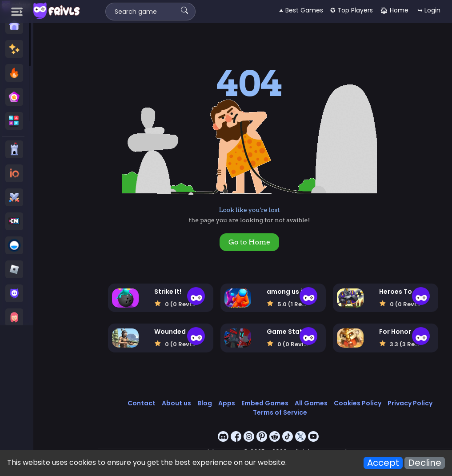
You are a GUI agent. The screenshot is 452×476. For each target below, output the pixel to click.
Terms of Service (280, 412)
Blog (205, 403)
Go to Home (249, 242)
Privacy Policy (410, 403)
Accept (383, 463)
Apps (227, 403)
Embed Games (265, 403)
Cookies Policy (358, 403)
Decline (425, 463)
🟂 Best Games (301, 10)
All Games (311, 403)
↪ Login (429, 10)
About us (176, 403)
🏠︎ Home (394, 10)
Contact (142, 403)
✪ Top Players (352, 10)
